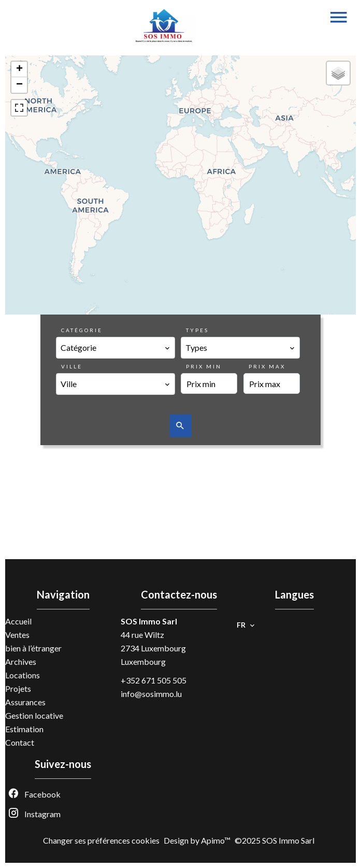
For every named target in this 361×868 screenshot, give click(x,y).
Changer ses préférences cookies (101, 840)
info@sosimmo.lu (151, 694)
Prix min (204, 366)
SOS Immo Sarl (149, 621)
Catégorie (82, 330)
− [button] (19, 85)
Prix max (267, 366)
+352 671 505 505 (154, 680)
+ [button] (19, 69)
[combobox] (115, 348)
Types (197, 330)
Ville (72, 366)
